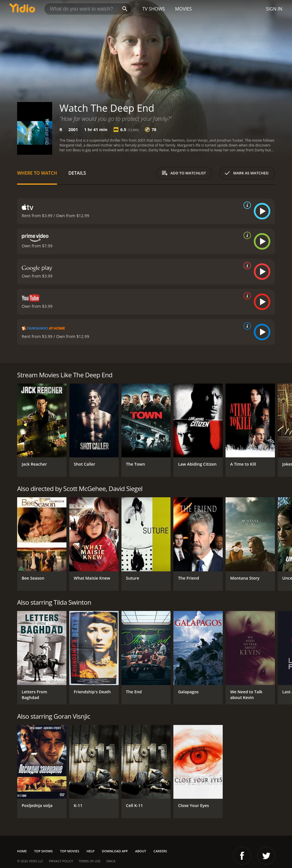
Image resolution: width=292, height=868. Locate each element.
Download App (115, 851)
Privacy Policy (61, 861)
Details (77, 173)
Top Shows (43, 851)
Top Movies (70, 851)
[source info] (246, 205)
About (141, 851)
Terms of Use (90, 861)
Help (91, 851)
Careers (160, 851)
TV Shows (154, 9)
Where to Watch (37, 173)
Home (22, 851)
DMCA (111, 861)
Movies (183, 9)
